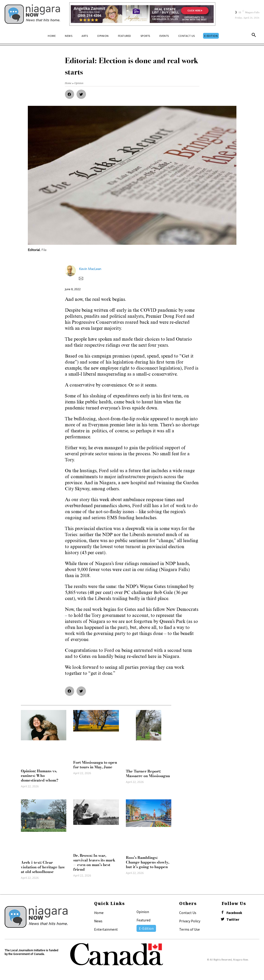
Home (99, 913)
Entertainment (106, 929)
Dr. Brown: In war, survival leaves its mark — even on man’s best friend (94, 862)
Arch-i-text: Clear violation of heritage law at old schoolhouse (43, 867)
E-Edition (146, 928)
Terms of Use (189, 929)
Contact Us (188, 913)
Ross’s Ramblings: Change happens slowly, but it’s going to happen (148, 862)
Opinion (143, 912)
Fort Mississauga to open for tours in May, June (95, 765)
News (98, 921)
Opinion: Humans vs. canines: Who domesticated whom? (40, 776)
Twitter (234, 920)
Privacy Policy (190, 921)
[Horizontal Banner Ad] (142, 14)
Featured (143, 920)
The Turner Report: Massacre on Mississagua (148, 773)
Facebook (235, 913)
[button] (254, 36)
